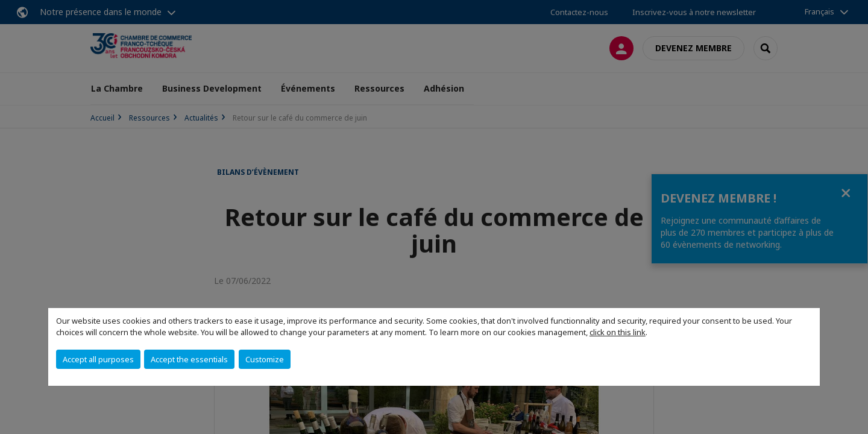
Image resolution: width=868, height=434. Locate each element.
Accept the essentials (189, 359)
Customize (265, 359)
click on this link (618, 332)
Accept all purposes (98, 359)
